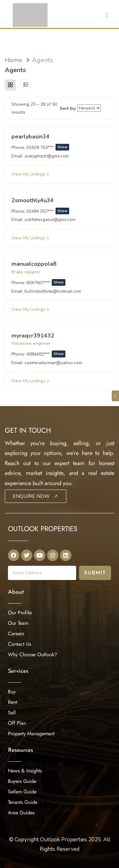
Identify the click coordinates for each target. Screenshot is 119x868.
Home (13, 60)
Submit (95, 573)
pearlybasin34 (30, 137)
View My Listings (30, 174)
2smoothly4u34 (33, 200)
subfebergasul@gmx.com (50, 220)
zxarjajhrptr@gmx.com (47, 156)
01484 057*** (48, 211)
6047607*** (46, 283)
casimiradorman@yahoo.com (53, 363)
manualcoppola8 (34, 264)
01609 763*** (48, 147)
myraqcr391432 (33, 336)
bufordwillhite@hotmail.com (53, 291)
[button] (107, 15)
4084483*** (46, 354)
